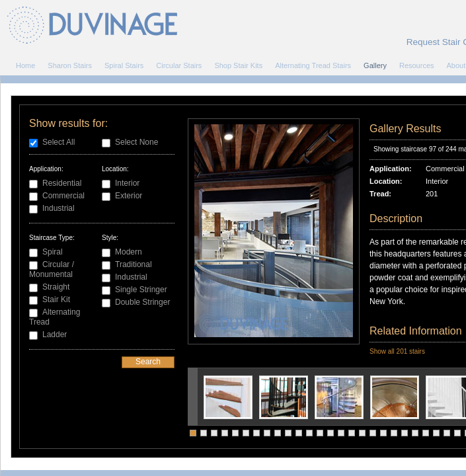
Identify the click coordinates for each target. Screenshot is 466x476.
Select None (136, 142)
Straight (56, 287)
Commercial (63, 196)
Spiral (53, 252)
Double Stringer (142, 302)
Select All (58, 142)
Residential (62, 183)
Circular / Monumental (52, 269)
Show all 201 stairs (397, 351)
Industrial (58, 208)
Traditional (134, 264)
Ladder (55, 335)
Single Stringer (141, 290)
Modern (129, 252)
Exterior (129, 196)
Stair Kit (56, 299)
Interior (127, 183)
